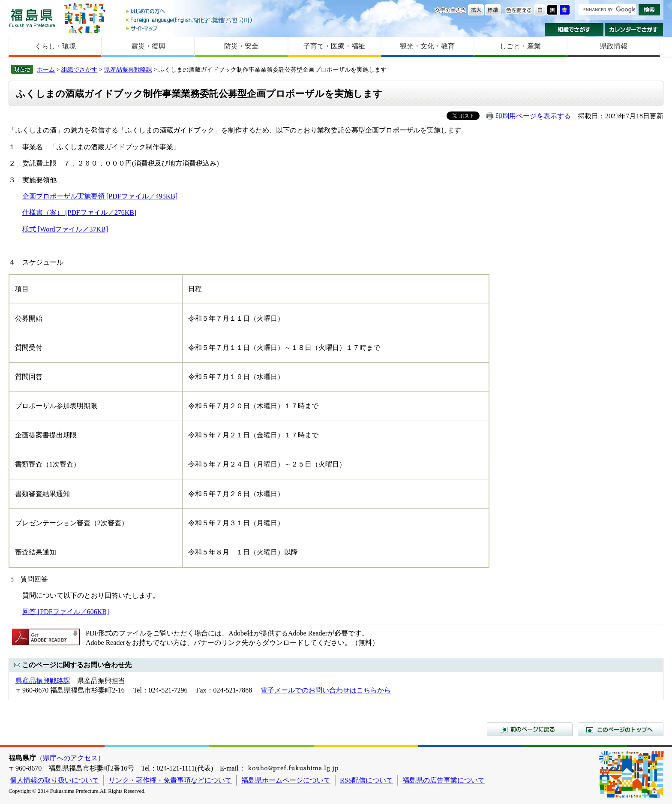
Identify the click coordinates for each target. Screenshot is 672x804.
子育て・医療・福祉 (334, 46)
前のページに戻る (530, 729)
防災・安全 (241, 46)
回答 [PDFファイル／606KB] (66, 612)
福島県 (32, 18)
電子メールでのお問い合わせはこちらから (326, 690)
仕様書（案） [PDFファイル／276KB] (79, 212)
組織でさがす (574, 30)
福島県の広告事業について (444, 780)
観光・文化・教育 (427, 46)
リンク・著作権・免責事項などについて (170, 780)
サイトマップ (190, 28)
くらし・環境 (55, 46)
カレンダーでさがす (634, 30)
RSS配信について (366, 780)
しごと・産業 (520, 46)
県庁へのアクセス (70, 758)
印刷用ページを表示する (533, 116)
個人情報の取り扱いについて (54, 780)
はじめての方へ (190, 12)
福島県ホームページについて (286, 780)
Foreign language (190, 20)
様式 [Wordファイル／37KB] (65, 229)
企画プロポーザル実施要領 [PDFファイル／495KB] (100, 196)
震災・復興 (148, 46)
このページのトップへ (621, 729)
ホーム (46, 69)
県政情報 (614, 46)
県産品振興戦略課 (128, 69)
